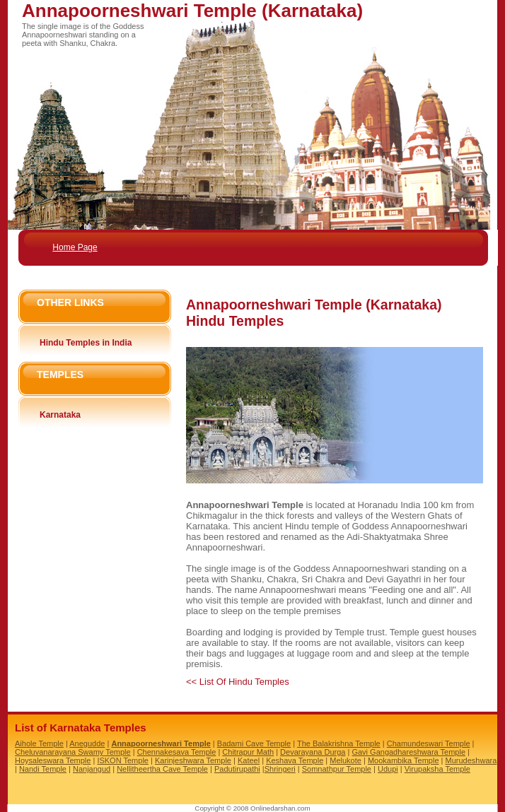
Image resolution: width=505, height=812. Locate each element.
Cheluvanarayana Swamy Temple (73, 752)
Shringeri (280, 769)
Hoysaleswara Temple (53, 760)
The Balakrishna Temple (339, 743)
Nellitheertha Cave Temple (162, 769)
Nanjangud (92, 769)
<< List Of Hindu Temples (238, 682)
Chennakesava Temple (177, 752)
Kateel (249, 760)
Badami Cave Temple (254, 743)
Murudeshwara (471, 760)
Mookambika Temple (404, 760)
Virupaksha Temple (437, 769)
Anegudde (87, 743)
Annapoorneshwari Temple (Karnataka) (192, 11)
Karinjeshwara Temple (193, 760)
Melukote (346, 760)
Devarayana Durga (313, 752)
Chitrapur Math (248, 752)
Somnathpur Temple (337, 769)
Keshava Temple (295, 760)
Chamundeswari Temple (429, 743)
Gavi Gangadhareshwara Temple (408, 752)
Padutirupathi (237, 769)
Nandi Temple (43, 769)
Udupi (388, 769)
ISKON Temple (123, 760)
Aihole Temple (39, 743)
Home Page (75, 247)
